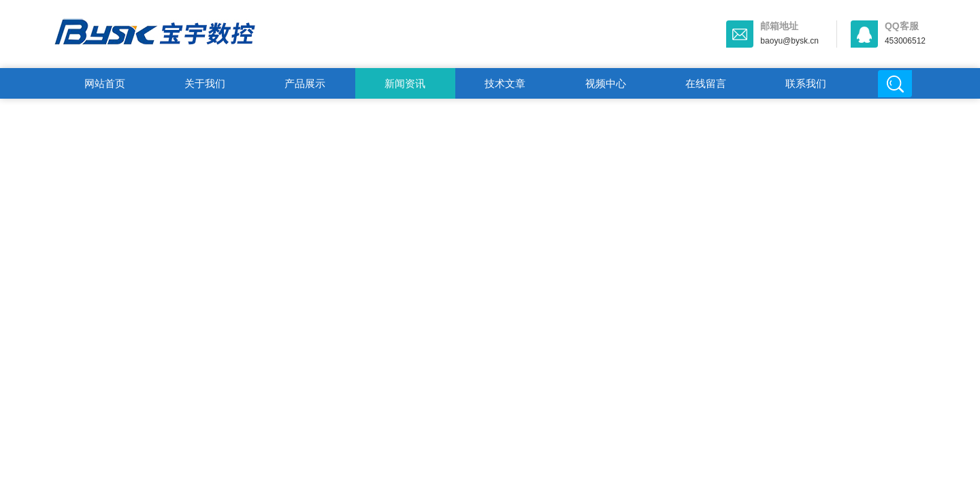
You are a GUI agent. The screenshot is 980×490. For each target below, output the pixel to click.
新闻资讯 (405, 83)
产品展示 (305, 83)
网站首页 (105, 83)
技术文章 (505, 83)
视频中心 (606, 83)
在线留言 (706, 83)
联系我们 (806, 83)
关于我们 (205, 83)
